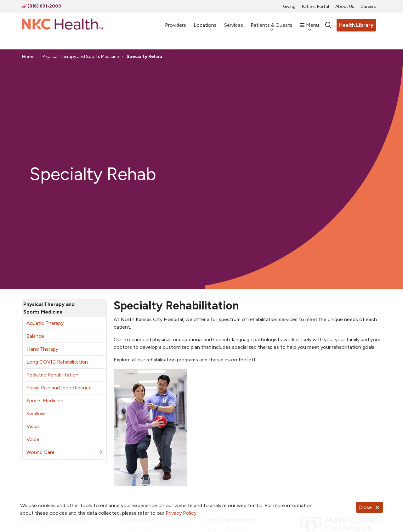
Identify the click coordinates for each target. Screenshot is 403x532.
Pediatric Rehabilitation (52, 375)
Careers (368, 6)
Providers (176, 22)
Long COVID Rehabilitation (57, 362)
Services (234, 22)
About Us (345, 6)
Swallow (36, 413)
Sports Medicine (45, 401)
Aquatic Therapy (45, 323)
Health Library (356, 25)
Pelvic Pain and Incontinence (59, 388)
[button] (101, 453)
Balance (35, 336)
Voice (33, 439)
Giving (289, 6)
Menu (309, 22)
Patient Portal (315, 6)
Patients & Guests (272, 22)
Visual (33, 426)
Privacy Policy (181, 513)
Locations (205, 22)
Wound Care (40, 452)
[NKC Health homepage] (62, 25)
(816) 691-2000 (42, 6)
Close (369, 507)
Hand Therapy (42, 349)
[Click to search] (328, 25)
